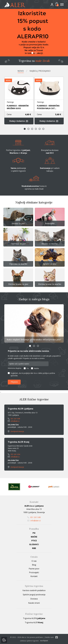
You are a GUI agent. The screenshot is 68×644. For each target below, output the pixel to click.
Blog (34, 565)
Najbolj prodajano (40, 71)
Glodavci (34, 544)
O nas (34, 561)
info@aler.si (14, 421)
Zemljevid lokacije (16, 431)
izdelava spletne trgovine (29, 641)
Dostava (34, 599)
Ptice (34, 541)
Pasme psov (34, 569)
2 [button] (36, 53)
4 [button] (36, 129)
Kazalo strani (34, 603)
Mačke (36, 368)
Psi (28, 368)
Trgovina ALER (34, 618)
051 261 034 (14, 454)
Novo (21, 71)
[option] (34, 33)
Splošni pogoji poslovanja (34, 595)
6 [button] (43, 129)
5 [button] (40, 129)
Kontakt (34, 576)
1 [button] (32, 53)
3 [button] (32, 129)
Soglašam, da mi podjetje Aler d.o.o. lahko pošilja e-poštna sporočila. (33, 374)
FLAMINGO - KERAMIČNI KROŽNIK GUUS (18, 107)
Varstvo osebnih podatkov (34, 590)
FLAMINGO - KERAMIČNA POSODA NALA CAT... (48, 107)
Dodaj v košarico (19, 121)
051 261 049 (14, 419)
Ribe (34, 548)
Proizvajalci (34, 572)
